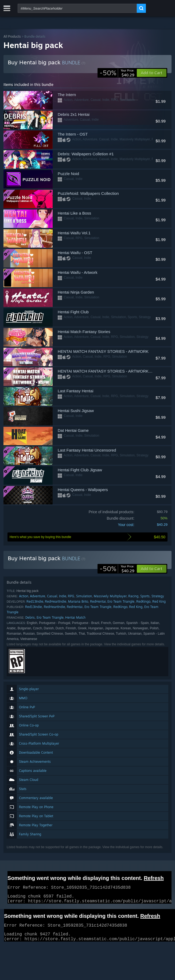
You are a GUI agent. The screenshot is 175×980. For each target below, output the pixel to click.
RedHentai (98, 601)
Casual (52, 596)
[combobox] (77, 8)
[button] (152, 569)
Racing (133, 596)
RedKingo (143, 601)
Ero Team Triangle (121, 601)
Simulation (84, 596)
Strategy (158, 596)
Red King (159, 601)
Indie (63, 596)
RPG (71, 596)
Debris (30, 617)
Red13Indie (35, 601)
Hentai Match (75, 617)
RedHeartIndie (56, 601)
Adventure (38, 596)
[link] (117, 73)
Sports (145, 596)
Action (24, 596)
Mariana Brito (78, 601)
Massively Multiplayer (110, 596)
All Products (12, 36)
